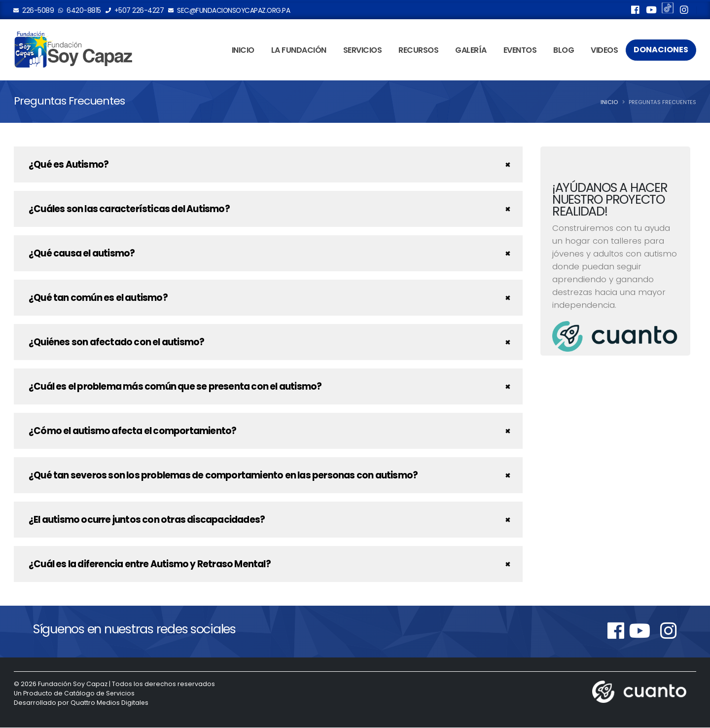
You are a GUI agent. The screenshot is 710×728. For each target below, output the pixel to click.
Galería (471, 51)
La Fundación (299, 51)
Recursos (418, 51)
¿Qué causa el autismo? (82, 254)
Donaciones (661, 51)
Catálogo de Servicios (100, 694)
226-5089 (34, 10)
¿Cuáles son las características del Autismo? (129, 209)
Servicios (363, 51)
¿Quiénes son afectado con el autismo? (116, 343)
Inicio (243, 51)
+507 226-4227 (135, 10)
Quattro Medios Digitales (110, 703)
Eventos (520, 51)
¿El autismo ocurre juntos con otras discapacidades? (147, 520)
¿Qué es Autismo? (69, 165)
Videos (604, 51)
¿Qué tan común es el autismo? (98, 298)
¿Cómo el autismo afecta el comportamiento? (132, 431)
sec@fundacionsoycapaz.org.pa (229, 10)
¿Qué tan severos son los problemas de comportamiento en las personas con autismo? (223, 476)
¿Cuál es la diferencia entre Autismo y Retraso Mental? (150, 564)
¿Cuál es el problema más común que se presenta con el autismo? (175, 387)
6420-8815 (80, 10)
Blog (564, 51)
